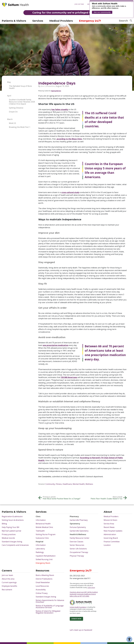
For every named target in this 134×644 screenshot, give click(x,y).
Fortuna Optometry (78, 527)
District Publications (44, 579)
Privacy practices (9, 535)
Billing (4, 524)
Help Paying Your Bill (10, 527)
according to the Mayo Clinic (69, 139)
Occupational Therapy (79, 552)
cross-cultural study (70, 192)
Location (107, 545)
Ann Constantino (48, 86)
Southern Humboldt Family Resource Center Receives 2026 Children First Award (22, 102)
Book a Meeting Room (45, 575)
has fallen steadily (60, 109)
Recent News (109, 527)
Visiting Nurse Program (46, 535)
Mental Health (79, 484)
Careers (7, 571)
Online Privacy (42, 593)
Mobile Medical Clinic (44, 527)
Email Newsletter (43, 583)
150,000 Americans (69, 377)
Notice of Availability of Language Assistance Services (50, 607)
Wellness (89, 484)
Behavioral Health (43, 524)
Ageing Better (56, 91)
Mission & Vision (110, 520)
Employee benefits (9, 586)
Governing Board (111, 538)
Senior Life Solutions (78, 549)
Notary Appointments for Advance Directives (50, 601)
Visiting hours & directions (13, 15)
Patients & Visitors (14, 21)
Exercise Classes (77, 542)
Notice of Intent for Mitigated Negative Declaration (48, 612)
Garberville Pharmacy (79, 520)
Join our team (79, 4)
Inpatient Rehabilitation (46, 556)
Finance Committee (112, 542)
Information (41, 520)
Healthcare (67, 484)
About (89, 4)
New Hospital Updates (113, 531)
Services (38, 21)
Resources (42, 571)
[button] (129, 639)
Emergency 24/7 (90, 21)
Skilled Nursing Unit (44, 560)
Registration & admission (12, 517)
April (9, 96)
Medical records (8, 538)
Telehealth (40, 531)
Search (126, 21)
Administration (110, 535)
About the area (8, 579)
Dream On (13, 112)
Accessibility (41, 590)
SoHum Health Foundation (78, 607)
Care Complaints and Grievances (15, 545)
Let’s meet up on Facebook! (81, 630)
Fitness (59, 484)
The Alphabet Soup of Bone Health (20, 87)
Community (50, 484)
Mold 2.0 (12, 123)
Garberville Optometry (79, 531)
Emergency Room (43, 563)
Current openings (9, 583)
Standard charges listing (12, 542)
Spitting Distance (16, 108)
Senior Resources (77, 545)
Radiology (40, 552)
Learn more (91, 587)
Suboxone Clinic (42, 538)
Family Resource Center (80, 538)
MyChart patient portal (56, 15)
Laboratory (40, 549)
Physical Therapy (77, 556)
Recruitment (7, 590)
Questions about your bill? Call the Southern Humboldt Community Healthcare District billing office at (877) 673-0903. (84, 594)
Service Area (109, 524)
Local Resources (42, 586)
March (10, 119)
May (9, 82)
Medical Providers (61, 21)
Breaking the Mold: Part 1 (20, 127)
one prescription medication (56, 345)
